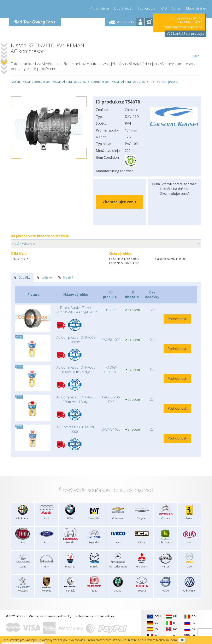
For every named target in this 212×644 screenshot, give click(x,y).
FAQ (164, 8)
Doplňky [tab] (22, 277)
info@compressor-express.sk (182, 27)
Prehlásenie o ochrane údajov (95, 616)
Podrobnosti (177, 319)
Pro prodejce (99, 8)
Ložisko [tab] (44, 277)
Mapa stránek (196, 8)
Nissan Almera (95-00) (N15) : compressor (81, 82)
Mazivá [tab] (66, 277)
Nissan (15, 82)
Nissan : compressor (36, 82)
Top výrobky (146, 8)
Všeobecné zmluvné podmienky (50, 616)
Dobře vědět (123, 8)
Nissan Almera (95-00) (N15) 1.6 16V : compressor (145, 82)
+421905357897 (190, 22)
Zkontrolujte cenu (119, 202)
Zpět (196, 50)
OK (182, 640)
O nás (176, 8)
